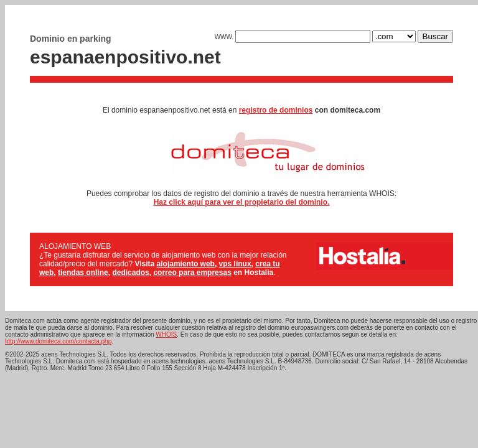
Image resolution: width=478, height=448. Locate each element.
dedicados (130, 273)
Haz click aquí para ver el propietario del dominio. (242, 202)
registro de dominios (276, 110)
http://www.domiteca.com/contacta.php (58, 341)
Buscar (435, 36)
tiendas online (83, 273)
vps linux (235, 264)
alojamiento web (186, 264)
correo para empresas (192, 273)
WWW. (293, 37)
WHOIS (166, 334)
